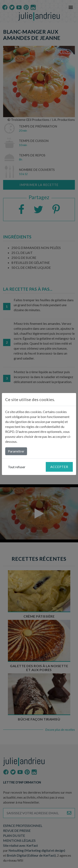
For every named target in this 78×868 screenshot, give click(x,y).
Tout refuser (17, 467)
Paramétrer (16, 451)
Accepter (59, 467)
